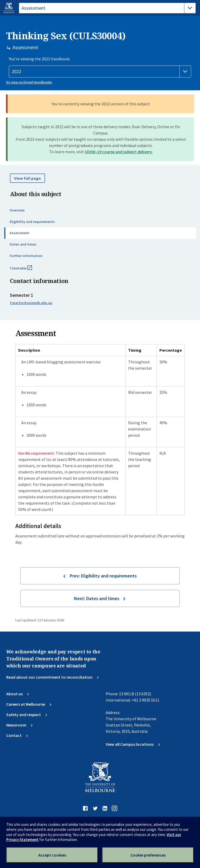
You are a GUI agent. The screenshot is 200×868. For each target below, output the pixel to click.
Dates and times (23, 244)
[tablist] (107, 8)
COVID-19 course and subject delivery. (119, 152)
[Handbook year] (100, 72)
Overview (17, 210)
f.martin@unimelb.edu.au (31, 303)
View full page (27, 178)
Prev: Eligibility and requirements (103, 576)
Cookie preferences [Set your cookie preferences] (148, 855)
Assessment (20, 233)
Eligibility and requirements (32, 222)
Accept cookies (52, 855)
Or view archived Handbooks (29, 82)
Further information (26, 256)
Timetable (27, 270)
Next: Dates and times (97, 598)
